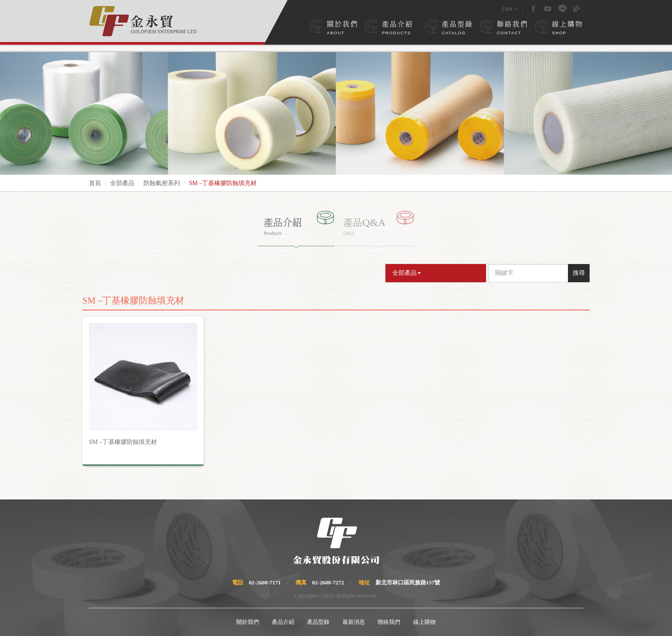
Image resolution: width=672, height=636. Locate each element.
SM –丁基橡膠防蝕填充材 (123, 442)
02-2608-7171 (265, 582)
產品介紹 (398, 29)
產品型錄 (457, 29)
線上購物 (568, 29)
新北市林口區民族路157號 (408, 582)
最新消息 (354, 622)
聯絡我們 (512, 29)
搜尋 (579, 273)
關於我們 (343, 29)
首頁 (95, 183)
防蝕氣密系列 (162, 183)
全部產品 (122, 183)
